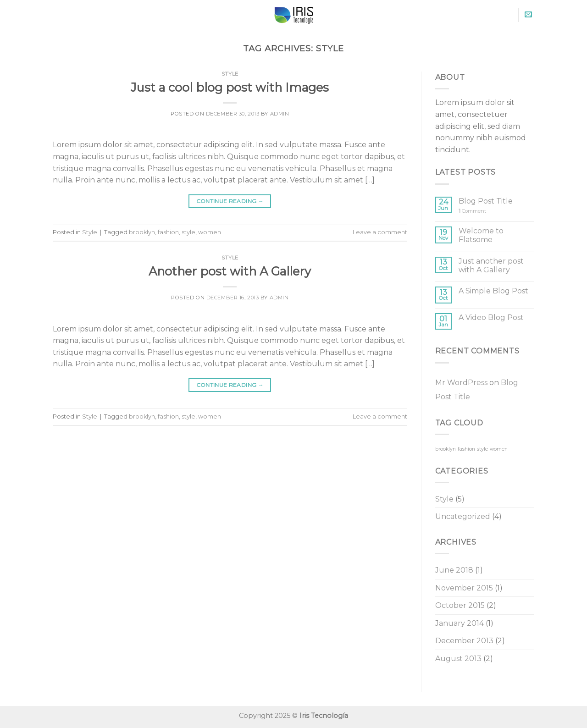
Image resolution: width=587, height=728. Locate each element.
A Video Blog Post (491, 317)
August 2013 (458, 659)
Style (230, 74)
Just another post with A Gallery (491, 265)
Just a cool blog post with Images (230, 87)
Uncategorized (463, 516)
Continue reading (230, 201)
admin (280, 114)
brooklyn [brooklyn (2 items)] (446, 449)
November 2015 (464, 588)
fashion (168, 232)
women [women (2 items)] (499, 449)
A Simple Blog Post (493, 291)
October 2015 (460, 605)
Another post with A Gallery (230, 271)
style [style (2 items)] (482, 449)
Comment (472, 211)
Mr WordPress (461, 383)
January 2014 (460, 623)
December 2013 (464, 641)
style (188, 232)
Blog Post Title (486, 201)
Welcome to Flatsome (481, 235)
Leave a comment (380, 232)
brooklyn (142, 232)
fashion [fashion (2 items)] (466, 449)
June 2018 (454, 570)
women (210, 232)
